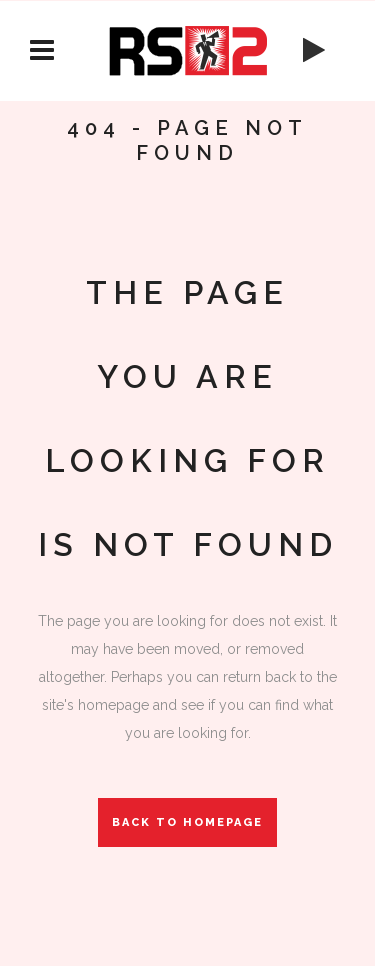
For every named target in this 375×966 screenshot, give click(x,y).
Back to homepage (187, 822)
